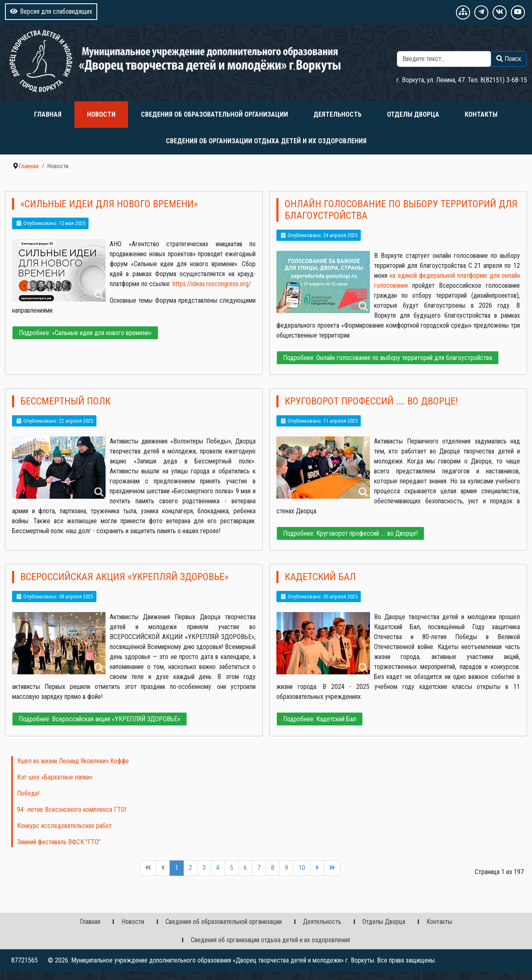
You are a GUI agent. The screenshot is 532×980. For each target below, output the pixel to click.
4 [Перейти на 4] (218, 868)
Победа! (28, 793)
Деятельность (337, 114)
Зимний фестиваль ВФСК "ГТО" (59, 842)
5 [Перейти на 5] (232, 868)
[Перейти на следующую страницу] (317, 868)
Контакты (481, 114)
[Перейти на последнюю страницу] (332, 868)
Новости (101, 114)
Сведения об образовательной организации (214, 114)
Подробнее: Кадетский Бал (320, 719)
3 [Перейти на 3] (204, 868)
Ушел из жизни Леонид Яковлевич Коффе (73, 761)
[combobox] (444, 59)
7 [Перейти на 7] (259, 868)
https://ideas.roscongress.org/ (212, 284)
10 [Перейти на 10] (302, 868)
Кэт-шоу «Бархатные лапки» (55, 777)
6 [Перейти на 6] (245, 868)
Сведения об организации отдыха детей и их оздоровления (266, 141)
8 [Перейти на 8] (273, 868)
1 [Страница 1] (177, 868)
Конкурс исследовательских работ (64, 826)
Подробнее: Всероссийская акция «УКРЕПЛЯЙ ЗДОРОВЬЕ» (100, 719)
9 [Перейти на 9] (286, 868)
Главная (48, 114)
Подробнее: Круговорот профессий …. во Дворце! (350, 533)
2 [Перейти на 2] (190, 868)
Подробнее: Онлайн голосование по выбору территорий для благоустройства (388, 358)
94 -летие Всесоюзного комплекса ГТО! (72, 810)
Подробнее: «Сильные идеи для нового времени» (85, 333)
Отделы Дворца (413, 114)
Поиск (518, 46)
